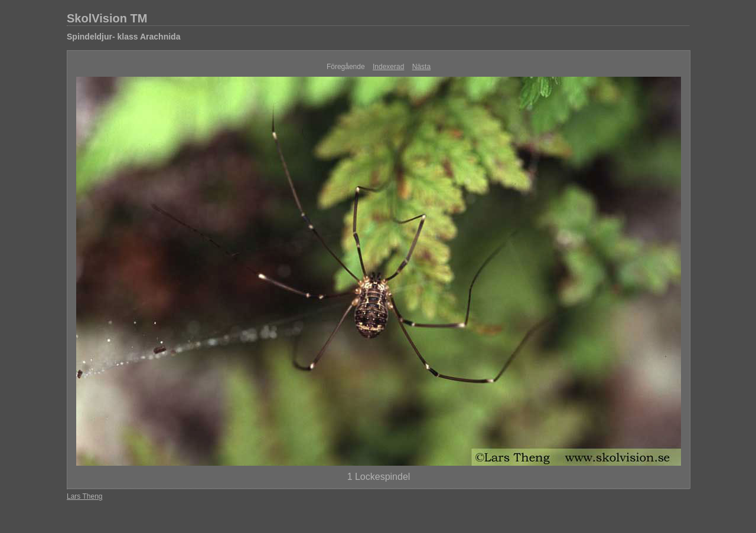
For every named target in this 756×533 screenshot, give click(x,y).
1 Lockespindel (379, 477)
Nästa (421, 67)
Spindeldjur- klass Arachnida (123, 37)
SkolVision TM (107, 18)
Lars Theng (85, 496)
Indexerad (388, 67)
